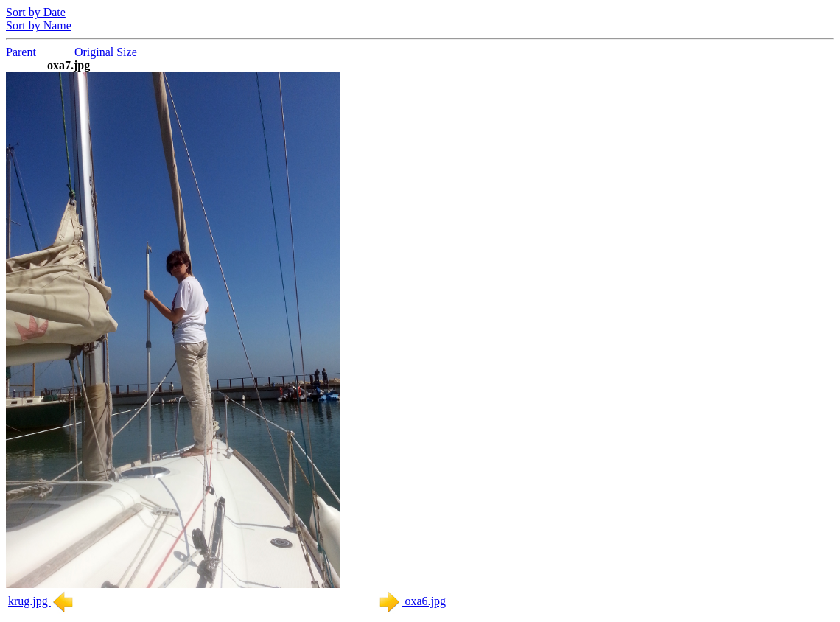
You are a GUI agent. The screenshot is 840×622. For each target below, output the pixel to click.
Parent (21, 52)
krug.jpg (41, 601)
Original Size (106, 52)
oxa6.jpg (412, 601)
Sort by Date (36, 12)
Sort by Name (39, 25)
